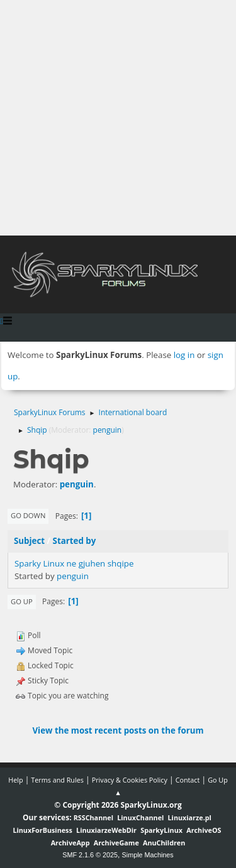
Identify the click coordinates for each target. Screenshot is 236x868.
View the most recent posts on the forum (118, 730)
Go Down (28, 515)
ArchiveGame (116, 843)
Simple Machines (148, 855)
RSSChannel (93, 817)
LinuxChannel (140, 817)
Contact (188, 780)
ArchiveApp (70, 843)
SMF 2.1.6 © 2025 (90, 855)
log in (184, 355)
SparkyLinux (161, 830)
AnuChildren (164, 843)
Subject (29, 541)
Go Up (22, 601)
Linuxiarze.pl (190, 817)
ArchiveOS (204, 830)
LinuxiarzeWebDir (106, 830)
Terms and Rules (57, 780)
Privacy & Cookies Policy (130, 780)
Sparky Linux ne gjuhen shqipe (74, 563)
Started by (75, 541)
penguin (108, 430)
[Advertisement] (118, 118)
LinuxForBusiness (42, 830)
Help (15, 780)
